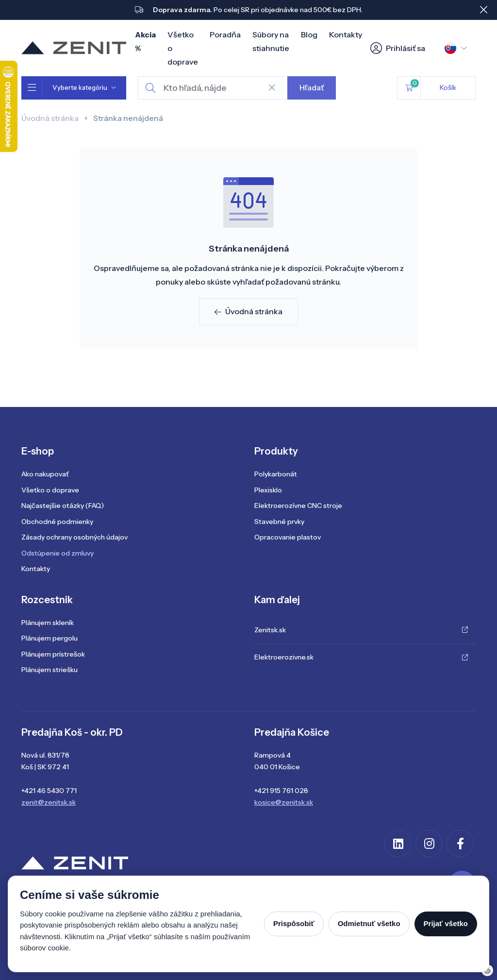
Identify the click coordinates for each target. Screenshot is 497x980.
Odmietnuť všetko (369, 923)
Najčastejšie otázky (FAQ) (63, 506)
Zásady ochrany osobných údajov (75, 537)
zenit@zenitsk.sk (49, 802)
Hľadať (312, 87)
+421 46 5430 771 (49, 791)
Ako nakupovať (45, 474)
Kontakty (346, 34)
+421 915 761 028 (281, 791)
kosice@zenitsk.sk (284, 802)
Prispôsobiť (294, 923)
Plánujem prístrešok (53, 654)
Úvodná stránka (50, 118)
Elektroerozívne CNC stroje (298, 506)
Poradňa (225, 34)
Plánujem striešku (50, 670)
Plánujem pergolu (50, 638)
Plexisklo (268, 490)
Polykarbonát (276, 474)
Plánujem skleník (48, 623)
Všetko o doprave (50, 490)
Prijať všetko (446, 923)
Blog (309, 34)
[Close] (483, 10)
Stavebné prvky (279, 522)
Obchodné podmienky (57, 522)
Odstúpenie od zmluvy (58, 553)
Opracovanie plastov (288, 537)
